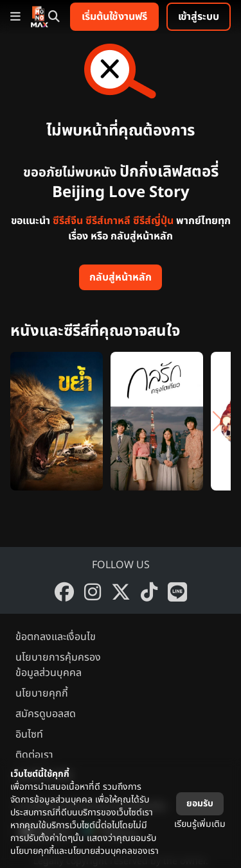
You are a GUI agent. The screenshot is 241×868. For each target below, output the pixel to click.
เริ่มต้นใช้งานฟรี (114, 17)
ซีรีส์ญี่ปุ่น (153, 221)
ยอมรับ (200, 803)
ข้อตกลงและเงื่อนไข (56, 637)
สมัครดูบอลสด (46, 714)
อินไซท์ (29, 734)
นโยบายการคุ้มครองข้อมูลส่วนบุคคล (58, 665)
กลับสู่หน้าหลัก (121, 277)
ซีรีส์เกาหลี (108, 221)
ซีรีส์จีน (68, 221)
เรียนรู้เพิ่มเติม (200, 824)
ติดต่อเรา (34, 755)
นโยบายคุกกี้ (42, 693)
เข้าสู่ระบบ (199, 17)
